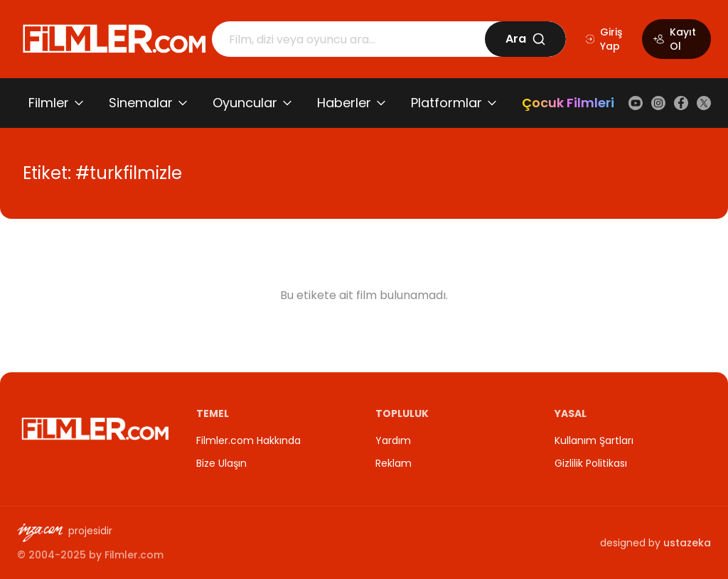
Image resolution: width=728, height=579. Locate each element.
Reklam (394, 463)
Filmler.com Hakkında (248, 440)
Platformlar (446, 103)
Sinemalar (141, 103)
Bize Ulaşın (221, 463)
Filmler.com (134, 555)
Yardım (393, 440)
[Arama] (348, 39)
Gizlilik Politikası (591, 463)
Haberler (344, 103)
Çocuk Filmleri (568, 103)
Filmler (49, 103)
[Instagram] (658, 103)
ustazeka (687, 543)
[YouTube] (636, 103)
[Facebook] (681, 103)
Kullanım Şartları (594, 440)
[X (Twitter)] (704, 103)
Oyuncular (245, 103)
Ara (526, 39)
